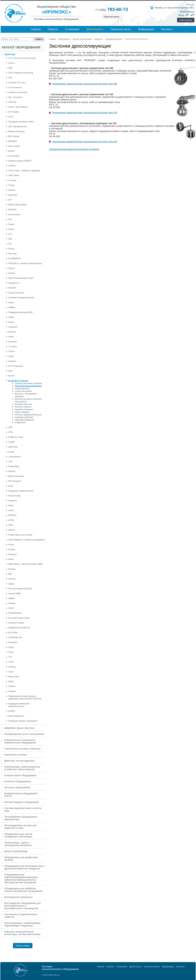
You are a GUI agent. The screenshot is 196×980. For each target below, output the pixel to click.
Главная (36, 29)
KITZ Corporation (16, 366)
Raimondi (12, 554)
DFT (10, 200)
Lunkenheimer (14, 457)
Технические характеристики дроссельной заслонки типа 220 (85, 113)
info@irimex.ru (187, 11)
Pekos (11, 510)
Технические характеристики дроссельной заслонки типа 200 (85, 84)
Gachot (11, 268)
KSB (10, 427)
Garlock (12, 273)
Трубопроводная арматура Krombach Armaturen (74, 149)
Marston (12, 471)
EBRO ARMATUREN (17, 205)
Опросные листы (121, 29)
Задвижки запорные (24, 409)
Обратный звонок (111, 17)
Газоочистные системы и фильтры (22, 749)
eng (192, 5)
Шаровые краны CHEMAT (20, 161)
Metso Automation (16, 476)
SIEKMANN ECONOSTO (19, 628)
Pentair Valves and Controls (20, 535)
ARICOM (12, 102)
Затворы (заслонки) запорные (28, 383)
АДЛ (10, 68)
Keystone (12, 361)
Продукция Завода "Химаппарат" (23, 721)
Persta (11, 545)
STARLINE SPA (15, 638)
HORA (11, 337)
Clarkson (12, 166)
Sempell (12, 603)
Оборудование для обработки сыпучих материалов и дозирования (23, 890)
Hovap (11, 322)
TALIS (11, 662)
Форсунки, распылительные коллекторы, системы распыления (22, 933)
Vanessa (12, 667)
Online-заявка (186, 20)
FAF (10, 219)
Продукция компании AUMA (21, 122)
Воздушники (20, 422)
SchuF (11, 608)
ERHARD (12, 210)
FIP (10, 244)
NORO (11, 520)
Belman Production (17, 131)
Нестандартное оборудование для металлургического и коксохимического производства (22, 906)
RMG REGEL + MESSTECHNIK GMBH (25, 564)
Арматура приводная (24, 420)
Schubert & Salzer (16, 623)
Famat (11, 224)
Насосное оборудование (17, 787)
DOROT (12, 711)
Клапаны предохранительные (28, 415)
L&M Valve (13, 447)
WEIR (11, 682)
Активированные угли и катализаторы (24, 734)
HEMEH (12, 307)
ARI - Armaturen (15, 97)
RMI (10, 574)
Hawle (11, 303)
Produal (12, 550)
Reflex (11, 559)
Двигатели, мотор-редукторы (19, 761)
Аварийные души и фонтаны (19, 728)
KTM (10, 432)
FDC (10, 239)
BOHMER (13, 141)
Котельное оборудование (18, 781)
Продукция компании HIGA (21, 312)
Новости (53, 29)
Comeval (12, 180)
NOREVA (12, 515)
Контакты (167, 29)
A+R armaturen (15, 87)
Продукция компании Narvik (21, 491)
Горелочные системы (15, 755)
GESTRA (12, 288)
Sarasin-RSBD (15, 594)
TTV (10, 657)
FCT (10, 234)
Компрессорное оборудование (20, 775)
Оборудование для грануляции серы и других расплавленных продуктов (25, 867)
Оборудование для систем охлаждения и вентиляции (18, 835)
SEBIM (11, 598)
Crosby (11, 185)
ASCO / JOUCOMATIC (18, 107)
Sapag (11, 584)
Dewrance (13, 195)
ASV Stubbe (14, 112)
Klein (10, 371)
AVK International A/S (18, 127)
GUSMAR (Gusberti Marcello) (21, 298)
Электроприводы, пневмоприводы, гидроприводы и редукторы (23, 924)
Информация (146, 29)
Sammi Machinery (16, 716)
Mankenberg (14, 466)
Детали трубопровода (16, 851)
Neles (11, 506)
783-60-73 (111, 9)
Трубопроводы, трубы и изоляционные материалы (18, 844)
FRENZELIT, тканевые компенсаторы (25, 263)
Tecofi (11, 652)
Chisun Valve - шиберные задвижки (24, 171)
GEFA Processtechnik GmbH (21, 278)
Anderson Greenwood (18, 92)
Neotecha (12, 501)
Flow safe (12, 254)
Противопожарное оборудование (22, 802)
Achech (12, 63)
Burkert (11, 151)
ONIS (11, 525)
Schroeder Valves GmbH (19, 618)
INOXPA (12, 332)
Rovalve (12, 569)
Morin (11, 486)
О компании (72, 29)
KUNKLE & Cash (16, 437)
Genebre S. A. (14, 283)
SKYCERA (13, 633)
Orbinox (12, 530)
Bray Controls (14, 146)
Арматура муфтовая (24, 417)
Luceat (11, 452)
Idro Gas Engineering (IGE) (20, 589)
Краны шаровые (22, 412)
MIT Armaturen (15, 481)
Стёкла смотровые (23, 391)
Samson (12, 579)
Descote (12, 190)
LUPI (10, 462)
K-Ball (11, 356)
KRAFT (11, 376)
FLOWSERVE (14, 259)
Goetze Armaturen (16, 293)
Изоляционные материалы (18, 897)
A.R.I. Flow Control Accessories (22, 58)
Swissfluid (13, 642)
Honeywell (13, 327)
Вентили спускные (23, 407)
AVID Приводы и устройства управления (27, 540)
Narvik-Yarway (15, 496)
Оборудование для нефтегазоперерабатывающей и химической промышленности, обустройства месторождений (21, 878)
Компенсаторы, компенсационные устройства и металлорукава (22, 768)
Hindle (11, 317)
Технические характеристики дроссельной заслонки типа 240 (85, 142)
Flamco (11, 249)
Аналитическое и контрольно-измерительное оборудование (20, 741)
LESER (11, 442)
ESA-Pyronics (14, 215)
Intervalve (13, 342)
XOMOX (12, 686)
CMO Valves (14, 175)
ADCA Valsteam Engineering (21, 73)
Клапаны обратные (23, 404)
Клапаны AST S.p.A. (17, 83)
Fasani (11, 229)
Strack (11, 647)
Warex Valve (14, 677)
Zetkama (12, 691)
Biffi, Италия (14, 136)
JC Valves (13, 347)
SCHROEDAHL (15, 613)
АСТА (11, 117)
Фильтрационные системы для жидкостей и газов (20, 827)
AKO (10, 78)
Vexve (11, 672)
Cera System (14, 156)
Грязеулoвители (22, 389)
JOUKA (12, 351)
